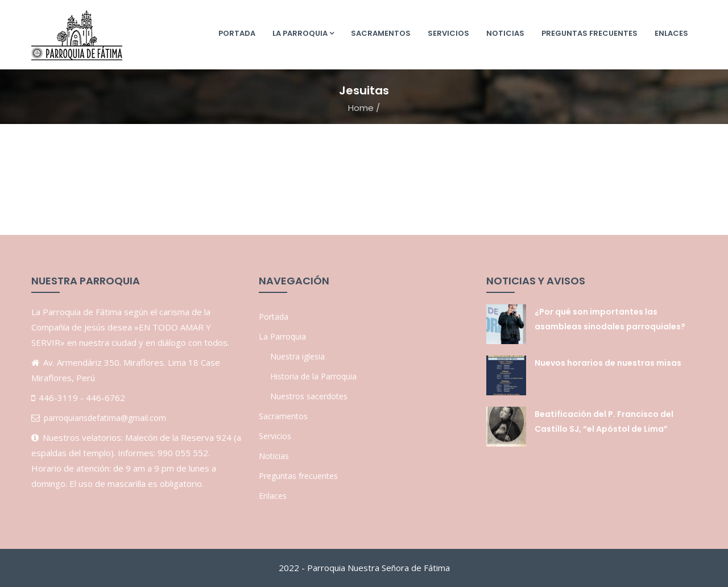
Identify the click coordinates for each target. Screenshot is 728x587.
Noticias (505, 33)
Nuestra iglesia (297, 356)
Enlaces (671, 33)
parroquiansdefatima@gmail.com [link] (105, 418)
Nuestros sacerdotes (309, 396)
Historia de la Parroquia (313, 376)
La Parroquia (303, 33)
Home (361, 108)
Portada (237, 33)
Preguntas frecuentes (590, 33)
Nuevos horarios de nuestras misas (608, 363)
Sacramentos (381, 33)
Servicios (448, 33)
